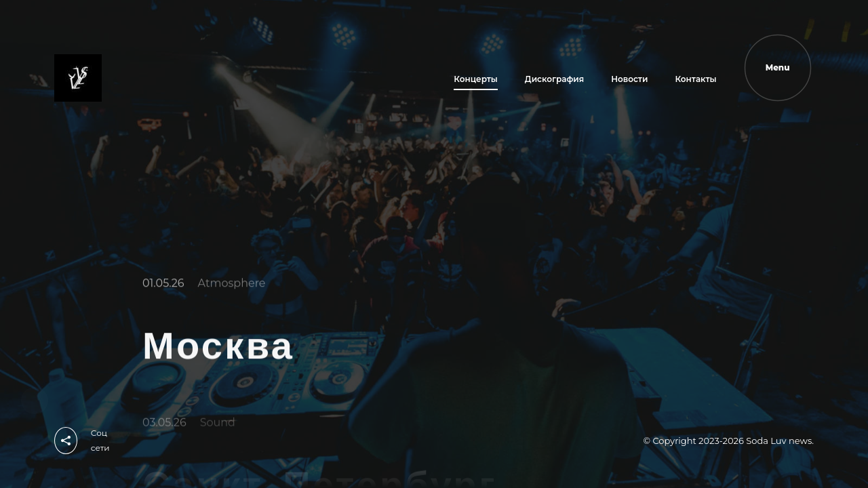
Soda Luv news (779, 441)
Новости (629, 79)
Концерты (476, 79)
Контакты (695, 79)
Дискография (554, 79)
